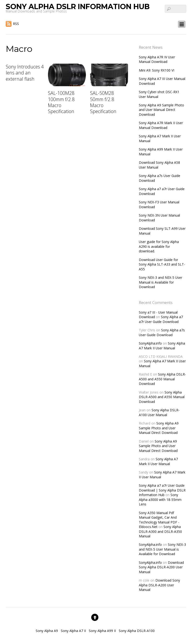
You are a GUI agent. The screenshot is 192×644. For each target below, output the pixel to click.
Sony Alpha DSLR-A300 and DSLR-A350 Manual (160, 531)
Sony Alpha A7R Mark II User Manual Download (161, 125)
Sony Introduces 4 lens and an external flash (25, 73)
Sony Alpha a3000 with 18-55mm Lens (160, 499)
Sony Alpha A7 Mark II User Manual (162, 346)
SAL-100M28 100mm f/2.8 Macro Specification (61, 102)
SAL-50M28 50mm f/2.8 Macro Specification (103, 102)
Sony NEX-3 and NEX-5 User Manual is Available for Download (161, 282)
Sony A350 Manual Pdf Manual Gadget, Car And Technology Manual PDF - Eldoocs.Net (159, 520)
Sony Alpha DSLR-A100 (137, 631)
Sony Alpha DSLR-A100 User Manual (159, 412)
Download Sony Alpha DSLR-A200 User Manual (161, 567)
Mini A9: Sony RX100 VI (157, 70)
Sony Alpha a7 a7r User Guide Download (161, 319)
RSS (16, 24)
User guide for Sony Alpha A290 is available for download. (159, 246)
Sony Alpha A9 (47, 631)
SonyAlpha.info (150, 343)
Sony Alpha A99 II (102, 631)
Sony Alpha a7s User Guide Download (162, 332)
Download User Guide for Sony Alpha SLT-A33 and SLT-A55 (162, 264)
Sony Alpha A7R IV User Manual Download (157, 59)
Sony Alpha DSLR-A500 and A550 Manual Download (162, 379)
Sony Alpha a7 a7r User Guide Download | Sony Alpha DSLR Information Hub (162, 490)
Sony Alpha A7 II (73, 631)
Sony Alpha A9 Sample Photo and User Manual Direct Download (161, 110)
